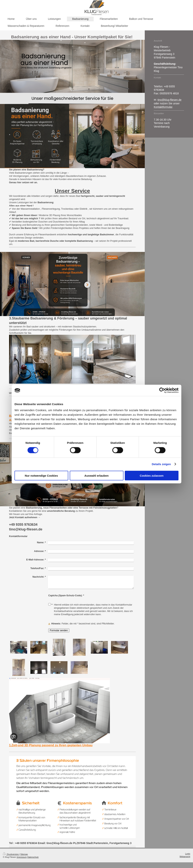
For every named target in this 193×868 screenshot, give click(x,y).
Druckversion (11, 854)
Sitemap (24, 854)
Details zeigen (161, 464)
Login (188, 854)
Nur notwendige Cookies (41, 475)
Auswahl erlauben (96, 475)
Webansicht (185, 856)
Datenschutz (33, 857)
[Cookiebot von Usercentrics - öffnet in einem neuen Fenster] (162, 390)
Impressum (22, 857)
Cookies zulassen (152, 475)
